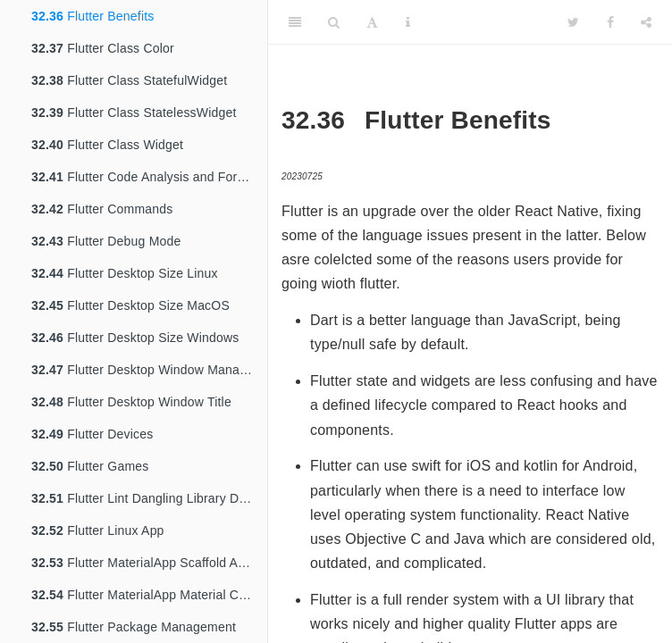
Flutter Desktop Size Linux (125, 273)
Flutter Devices (92, 434)
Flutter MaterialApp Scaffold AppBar (149, 563)
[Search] (334, 22)
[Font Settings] (372, 22)
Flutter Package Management (134, 627)
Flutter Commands (102, 209)
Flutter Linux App (98, 530)
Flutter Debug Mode (106, 241)
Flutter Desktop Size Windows (135, 338)
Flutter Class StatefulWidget (129, 80)
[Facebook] (610, 22)
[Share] (646, 22)
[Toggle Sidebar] (295, 22)
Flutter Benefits (93, 16)
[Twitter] (573, 22)
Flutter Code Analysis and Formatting (149, 177)
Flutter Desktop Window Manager (145, 370)
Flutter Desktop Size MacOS (130, 305)
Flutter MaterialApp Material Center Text (149, 595)
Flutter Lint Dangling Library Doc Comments (149, 498)
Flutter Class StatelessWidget (134, 113)
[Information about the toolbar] (408, 22)
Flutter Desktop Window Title (131, 402)
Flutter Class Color (103, 48)
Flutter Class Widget (107, 145)
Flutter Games (90, 466)
